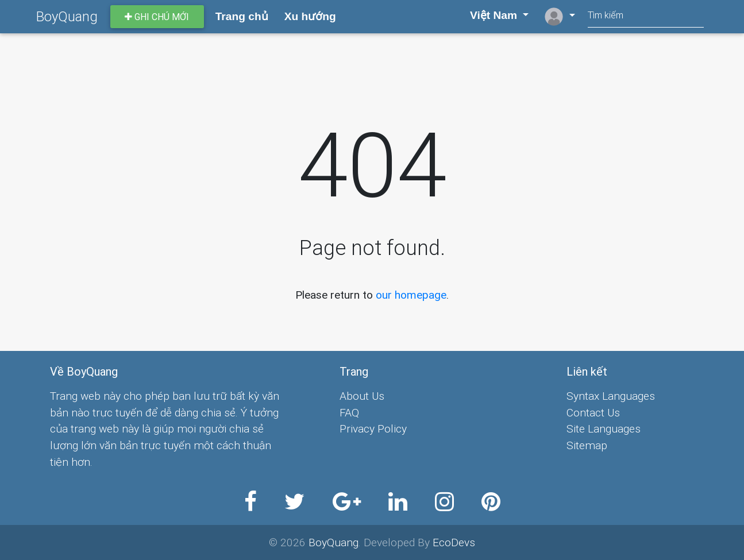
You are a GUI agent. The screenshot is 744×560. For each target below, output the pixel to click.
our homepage (411, 295)
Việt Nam (487, 15)
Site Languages (604, 428)
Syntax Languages (611, 396)
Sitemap (587, 445)
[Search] (646, 16)
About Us (362, 396)
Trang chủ (242, 16)
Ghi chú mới (157, 17)
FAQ (349, 412)
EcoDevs (454, 542)
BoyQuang (67, 16)
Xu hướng (310, 16)
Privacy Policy (373, 428)
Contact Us (593, 412)
